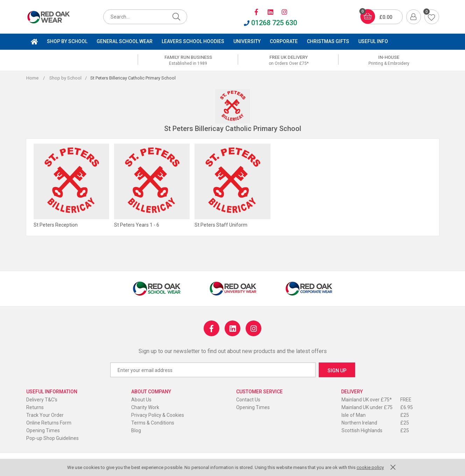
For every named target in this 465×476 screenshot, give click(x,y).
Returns (35, 407)
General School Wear (125, 41)
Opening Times (43, 430)
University (247, 41)
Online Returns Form (49, 423)
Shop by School (67, 41)
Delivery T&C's (42, 400)
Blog (136, 430)
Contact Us (248, 400)
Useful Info (373, 41)
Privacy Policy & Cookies (158, 415)
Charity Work (145, 407)
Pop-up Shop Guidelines (52, 438)
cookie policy (370, 467)
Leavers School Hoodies (193, 41)
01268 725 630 (270, 23)
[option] (188, 60)
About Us (141, 400)
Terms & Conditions (153, 423)
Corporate (284, 41)
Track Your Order (45, 415)
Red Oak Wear (56, 17)
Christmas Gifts (328, 41)
